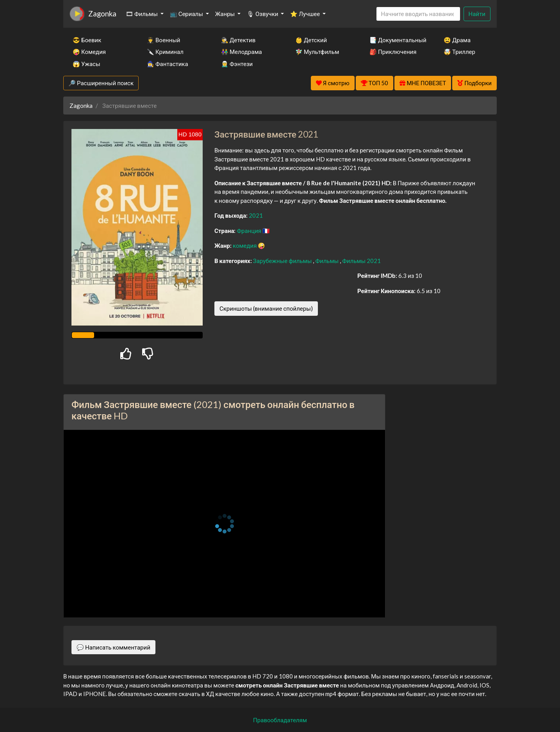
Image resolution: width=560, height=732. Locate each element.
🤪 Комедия (89, 52)
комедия (245, 245)
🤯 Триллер (459, 52)
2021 (256, 215)
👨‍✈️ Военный (163, 40)
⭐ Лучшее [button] (306, 14)
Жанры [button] (226, 14)
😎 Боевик (87, 40)
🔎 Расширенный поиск (101, 83)
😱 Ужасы (86, 64)
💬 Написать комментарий (113, 647)
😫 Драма (457, 40)
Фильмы (327, 261)
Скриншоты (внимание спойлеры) (266, 308)
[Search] (418, 14)
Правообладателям (280, 720)
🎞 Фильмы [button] (142, 14)
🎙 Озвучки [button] (263, 14)
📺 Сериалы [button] (187, 14)
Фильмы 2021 (361, 261)
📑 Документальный (396, 40)
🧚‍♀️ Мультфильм (317, 52)
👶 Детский (311, 40)
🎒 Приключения (393, 52)
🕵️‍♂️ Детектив (238, 40)
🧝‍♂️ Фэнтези (237, 64)
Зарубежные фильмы (283, 261)
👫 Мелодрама (242, 52)
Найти (477, 14)
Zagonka (102, 13)
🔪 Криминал (165, 52)
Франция (250, 231)
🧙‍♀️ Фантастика (168, 64)
